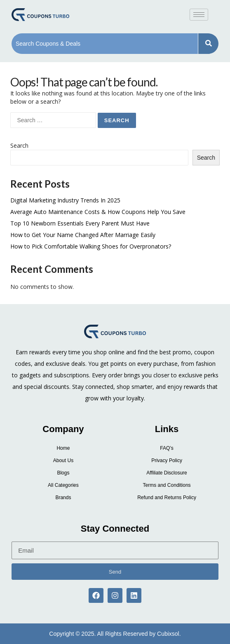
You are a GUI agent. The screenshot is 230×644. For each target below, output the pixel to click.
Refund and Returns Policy (167, 498)
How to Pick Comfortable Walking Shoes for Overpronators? (91, 246)
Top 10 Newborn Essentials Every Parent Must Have (80, 223)
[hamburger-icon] (199, 15)
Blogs (63, 473)
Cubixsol (168, 634)
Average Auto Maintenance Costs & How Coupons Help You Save (98, 212)
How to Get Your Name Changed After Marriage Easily (83, 235)
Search (19, 145)
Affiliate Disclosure (167, 473)
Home (63, 448)
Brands (63, 498)
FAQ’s (167, 448)
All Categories (63, 485)
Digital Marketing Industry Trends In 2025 (65, 200)
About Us (63, 460)
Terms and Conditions (167, 485)
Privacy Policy (167, 460)
